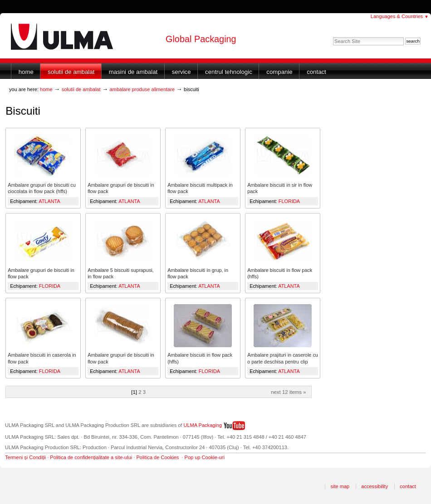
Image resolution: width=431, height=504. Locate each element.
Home (26, 72)
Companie (279, 72)
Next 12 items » (288, 392)
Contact (316, 72)
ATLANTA (49, 201)
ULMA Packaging (203, 425)
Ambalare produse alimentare (142, 89)
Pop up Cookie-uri (205, 457)
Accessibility (375, 486)
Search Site (333, 37)
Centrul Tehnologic (229, 72)
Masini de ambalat (133, 72)
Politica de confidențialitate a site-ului (91, 457)
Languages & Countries (400, 16)
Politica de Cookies (157, 457)
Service (181, 72)
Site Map (340, 486)
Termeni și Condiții (25, 457)
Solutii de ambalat (71, 72)
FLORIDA (289, 201)
